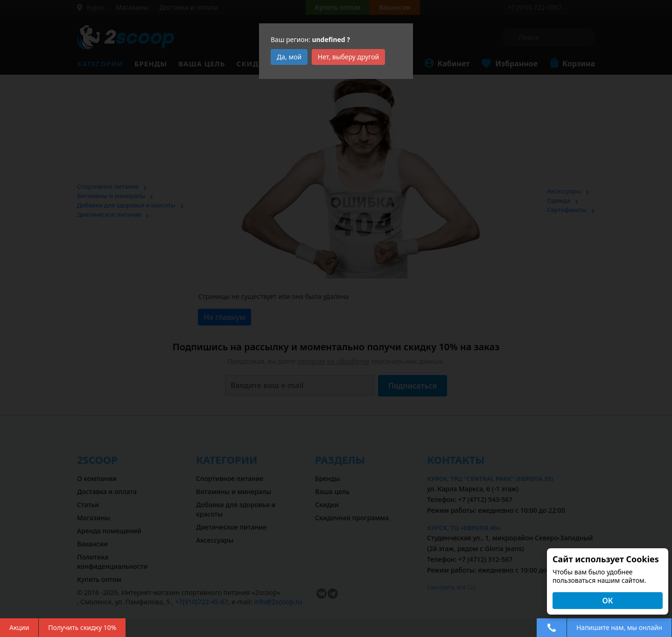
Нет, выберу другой (349, 57)
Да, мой (289, 57)
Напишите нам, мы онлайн (619, 627)
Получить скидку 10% (82, 627)
